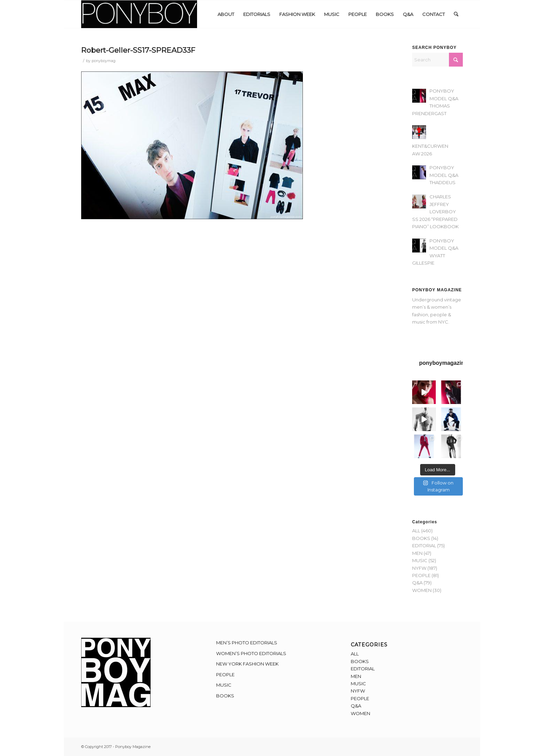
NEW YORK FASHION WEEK (247, 664)
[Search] (456, 14)
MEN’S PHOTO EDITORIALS (247, 643)
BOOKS (421, 538)
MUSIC (420, 560)
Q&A (417, 583)
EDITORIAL (424, 545)
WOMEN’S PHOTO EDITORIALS (251, 653)
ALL (416, 531)
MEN (417, 553)
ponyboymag (104, 61)
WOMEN (422, 590)
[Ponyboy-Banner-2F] (139, 14)
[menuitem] (226, 14)
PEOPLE (421, 575)
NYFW (419, 568)
